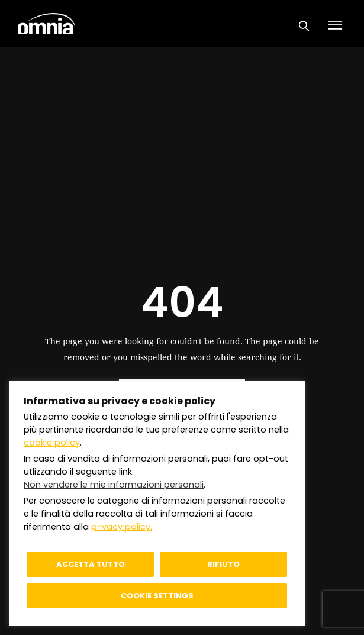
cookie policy (52, 443)
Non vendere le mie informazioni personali (114, 485)
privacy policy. (122, 527)
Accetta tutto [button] (91, 564)
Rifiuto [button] (223, 564)
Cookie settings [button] (157, 596)
